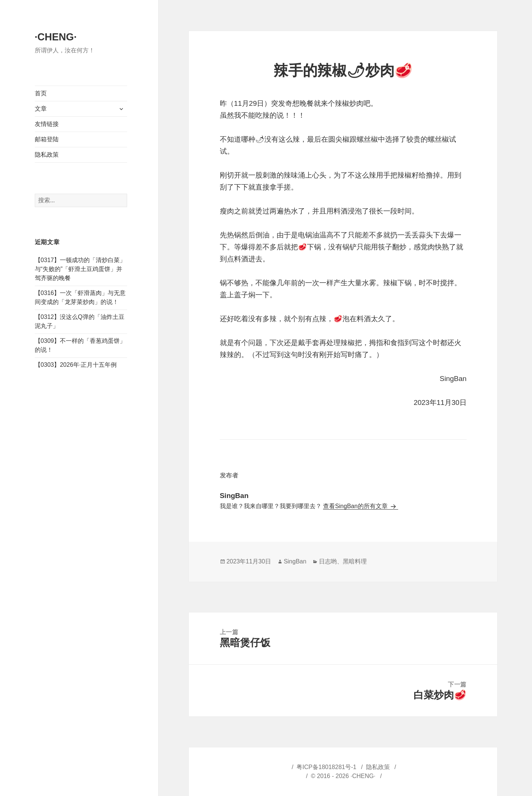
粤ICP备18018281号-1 (326, 767)
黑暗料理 (355, 561)
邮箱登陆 (47, 139)
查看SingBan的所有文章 (356, 506)
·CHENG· (56, 37)
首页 (41, 93)
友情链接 (47, 124)
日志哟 (328, 561)
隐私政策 (47, 155)
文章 (41, 109)
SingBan (295, 561)
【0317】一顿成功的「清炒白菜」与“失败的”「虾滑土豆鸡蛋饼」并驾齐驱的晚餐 (80, 269)
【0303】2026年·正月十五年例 (76, 365)
